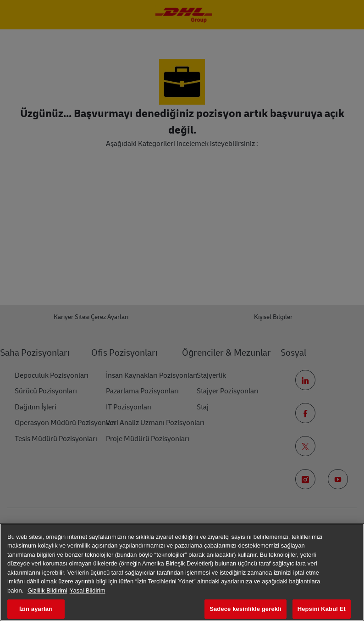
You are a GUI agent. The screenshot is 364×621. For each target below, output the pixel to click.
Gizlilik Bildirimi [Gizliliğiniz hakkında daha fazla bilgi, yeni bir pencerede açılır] (47, 590)
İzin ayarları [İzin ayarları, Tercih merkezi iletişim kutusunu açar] (36, 609)
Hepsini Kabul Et (322, 609)
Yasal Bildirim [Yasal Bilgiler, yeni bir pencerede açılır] (88, 590)
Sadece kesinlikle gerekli (245, 609)
